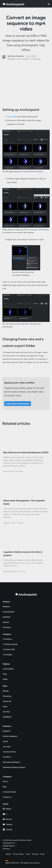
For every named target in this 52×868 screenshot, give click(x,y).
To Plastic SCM (9, 649)
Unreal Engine (8, 669)
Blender (6, 691)
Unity (5, 674)
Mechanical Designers (11, 762)
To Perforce (7, 639)
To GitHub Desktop (10, 644)
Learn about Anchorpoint (18, 404)
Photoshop (7, 696)
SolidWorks (7, 717)
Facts (43, 854)
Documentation (9, 612)
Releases (6, 607)
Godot (5, 679)
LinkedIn (9, 830)
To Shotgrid (7, 655)
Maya (5, 706)
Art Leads (7, 747)
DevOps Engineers (10, 736)
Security (35, 854)
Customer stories (10, 792)
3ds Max (6, 712)
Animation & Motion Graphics (14, 767)
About (5, 781)
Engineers (7, 731)
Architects (7, 757)
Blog (5, 787)
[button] (49, 4)
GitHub (8, 809)
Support (6, 622)
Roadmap (7, 617)
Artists (5, 741)
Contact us (7, 797)
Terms (28, 854)
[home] (13, 4)
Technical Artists (9, 752)
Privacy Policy (18, 854)
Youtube (9, 824)
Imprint (8, 854)
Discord (9, 819)
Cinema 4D (7, 701)
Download (12, 117)
